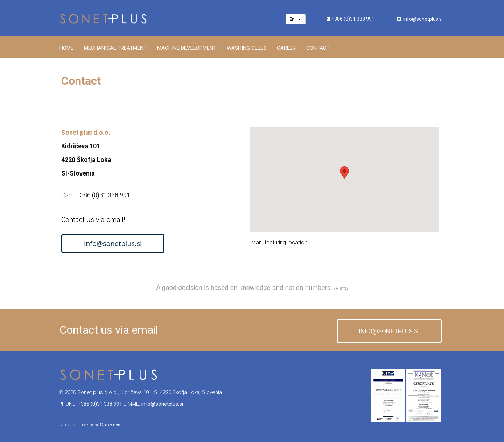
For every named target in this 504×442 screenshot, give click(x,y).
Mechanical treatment (115, 48)
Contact (318, 48)
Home (66, 48)
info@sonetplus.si (423, 19)
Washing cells (247, 48)
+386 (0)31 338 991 (353, 19)
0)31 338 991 (112, 195)
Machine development (187, 48)
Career (286, 48)
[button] (344, 173)
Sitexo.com (111, 425)
